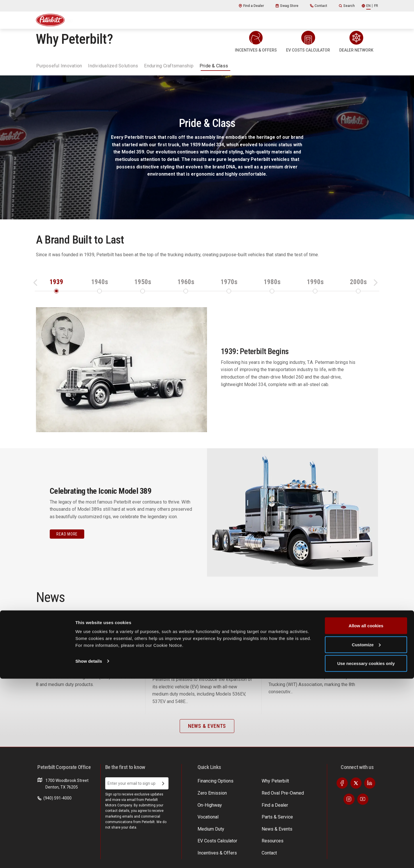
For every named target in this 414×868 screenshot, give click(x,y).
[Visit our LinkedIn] (370, 793)
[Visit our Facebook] (342, 793)
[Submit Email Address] (163, 793)
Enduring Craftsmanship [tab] (169, 66)
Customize (366, 834)
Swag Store (287, 6)
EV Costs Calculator (301, 791)
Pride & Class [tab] (214, 66)
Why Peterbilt (210, 791)
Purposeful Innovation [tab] (59, 66)
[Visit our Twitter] (356, 793)
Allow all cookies (366, 815)
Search (347, 6)
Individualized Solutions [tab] (113, 66)
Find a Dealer (251, 6)
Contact (319, 6)
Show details (89, 850)
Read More (67, 534)
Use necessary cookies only (366, 853)
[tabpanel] (207, 326)
